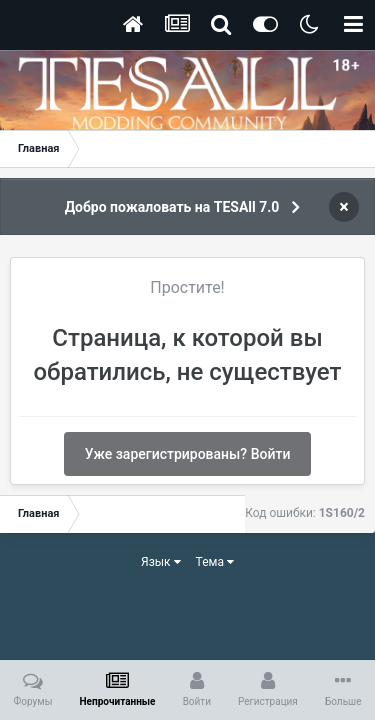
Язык (161, 562)
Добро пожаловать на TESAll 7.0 (172, 207)
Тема (215, 562)
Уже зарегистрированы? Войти (188, 454)
